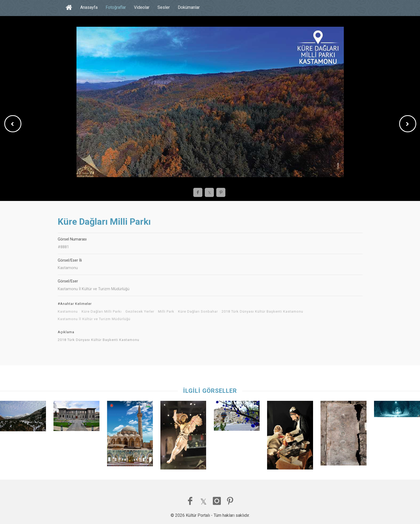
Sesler (164, 7)
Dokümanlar (189, 7)
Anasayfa (89, 7)
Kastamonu (68, 312)
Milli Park (166, 312)
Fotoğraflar (116, 7)
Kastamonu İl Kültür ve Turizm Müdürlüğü (94, 319)
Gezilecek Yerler (140, 312)
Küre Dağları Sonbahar (198, 312)
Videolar (142, 7)
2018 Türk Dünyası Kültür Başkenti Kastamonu (262, 312)
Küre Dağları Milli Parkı (102, 312)
